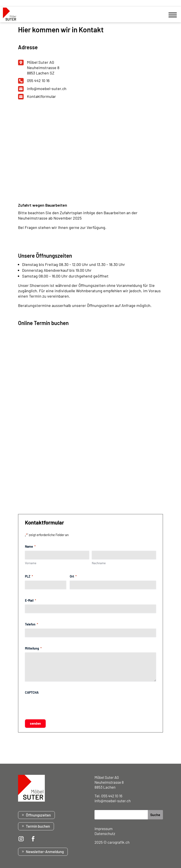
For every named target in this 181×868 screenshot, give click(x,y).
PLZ (29, 576)
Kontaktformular (41, 96)
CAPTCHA (32, 692)
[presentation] (59, 705)
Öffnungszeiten (38, 815)
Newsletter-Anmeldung (45, 852)
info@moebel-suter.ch (47, 88)
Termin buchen (38, 826)
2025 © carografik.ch (112, 842)
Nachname (99, 563)
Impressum (104, 829)
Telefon (32, 624)
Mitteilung (33, 648)
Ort (73, 576)
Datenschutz (105, 833)
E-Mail (31, 600)
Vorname (31, 563)
